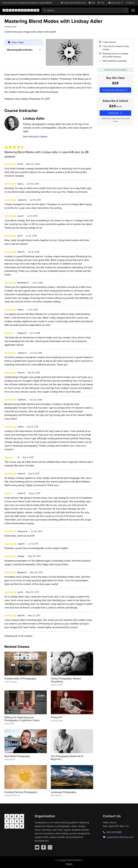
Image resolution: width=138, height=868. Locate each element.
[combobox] (85, 10)
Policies (69, 864)
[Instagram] (50, 847)
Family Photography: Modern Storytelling (66, 680)
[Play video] (69, 52)
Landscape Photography (64, 792)
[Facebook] (44, 847)
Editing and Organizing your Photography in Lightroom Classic (22, 719)
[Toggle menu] (133, 10)
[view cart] (102, 3)
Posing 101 (56, 717)
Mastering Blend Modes (20, 50)
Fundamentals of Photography (20, 679)
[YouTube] (37, 847)
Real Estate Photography (17, 756)
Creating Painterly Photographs (21, 792)
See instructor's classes (35, 136)
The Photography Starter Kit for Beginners (67, 758)
